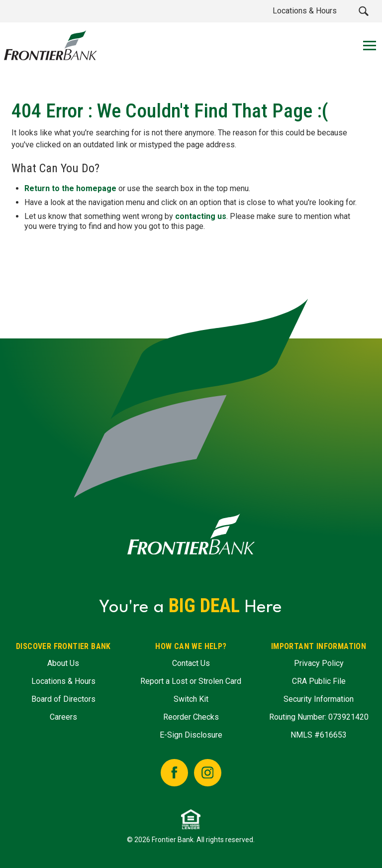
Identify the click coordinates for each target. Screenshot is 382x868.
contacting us (201, 216)
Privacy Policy (319, 663)
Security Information (319, 699)
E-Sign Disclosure (191, 735)
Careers (63, 717)
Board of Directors (63, 699)
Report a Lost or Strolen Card (191, 681)
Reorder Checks (191, 717)
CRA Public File (319, 681)
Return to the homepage (70, 188)
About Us (63, 663)
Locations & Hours (63, 681)
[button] (363, 11)
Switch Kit (191, 699)
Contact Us (191, 663)
